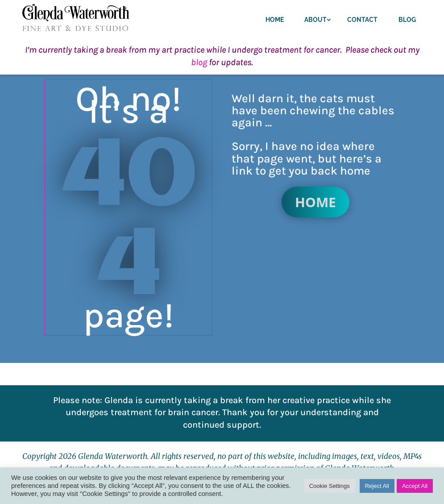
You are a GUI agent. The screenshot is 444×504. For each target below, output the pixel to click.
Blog (407, 20)
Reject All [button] (377, 486)
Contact (362, 20)
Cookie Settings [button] (330, 486)
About (315, 20)
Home (275, 20)
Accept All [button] (415, 486)
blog (199, 62)
